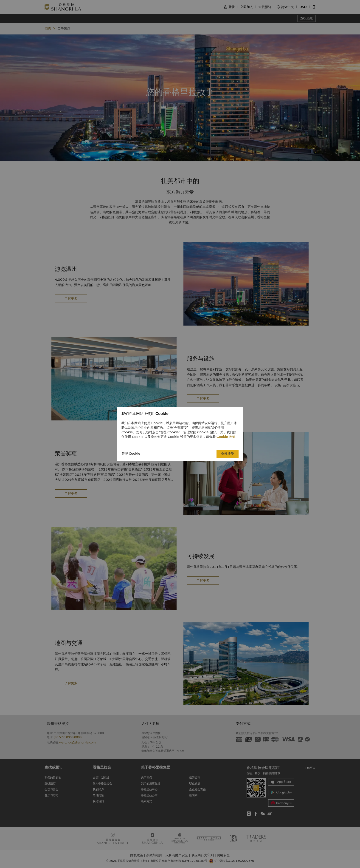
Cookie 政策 (226, 437)
